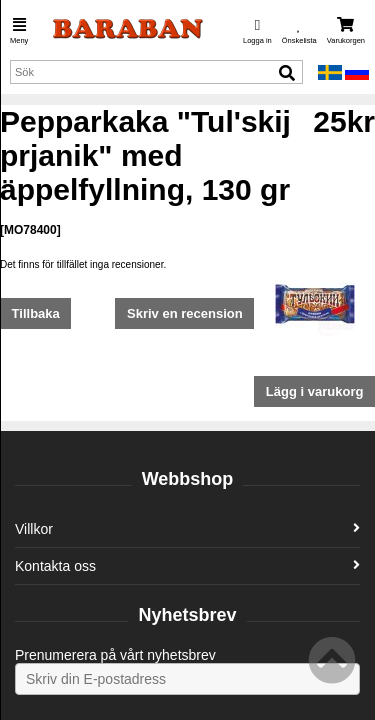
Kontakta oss (187, 566)
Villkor (187, 529)
